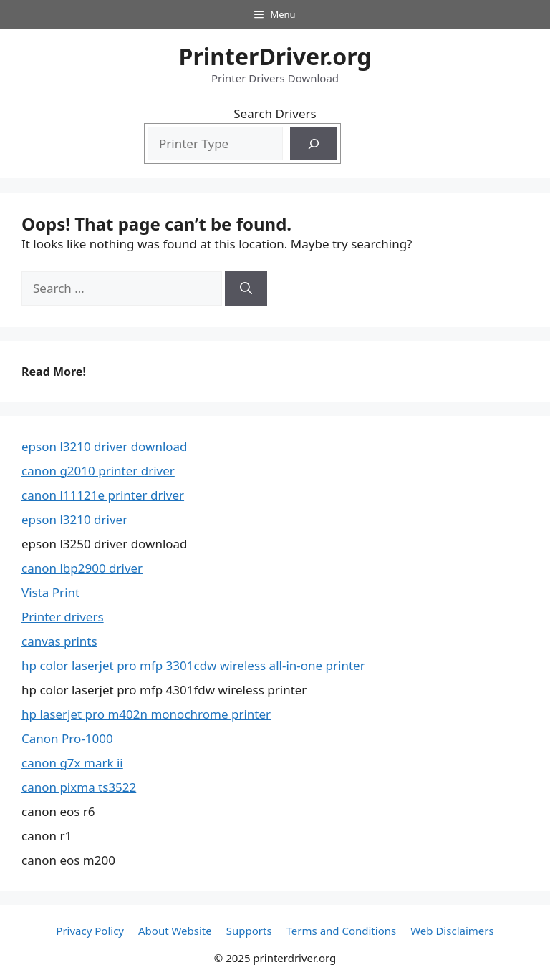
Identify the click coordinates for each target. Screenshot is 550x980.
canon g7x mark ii (72, 763)
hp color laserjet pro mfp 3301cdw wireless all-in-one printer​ (193, 665)
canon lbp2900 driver (82, 568)
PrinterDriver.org (275, 56)
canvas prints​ (59, 641)
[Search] (314, 144)
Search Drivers (275, 113)
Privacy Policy (90, 931)
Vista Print (50, 592)
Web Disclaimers (452, 931)
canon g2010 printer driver (98, 471)
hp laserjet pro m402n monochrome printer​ (146, 714)
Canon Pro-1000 (67, 738)
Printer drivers (63, 617)
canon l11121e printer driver (103, 495)
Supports (249, 931)
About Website (175, 931)
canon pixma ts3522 (79, 787)
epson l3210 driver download (105, 446)
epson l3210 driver (74, 519)
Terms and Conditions (342, 931)
